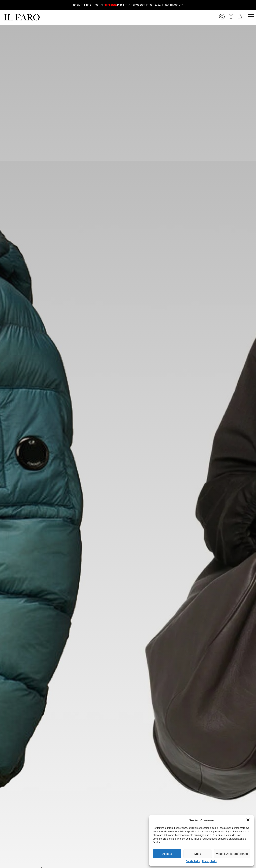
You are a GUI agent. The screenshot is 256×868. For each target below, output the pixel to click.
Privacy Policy (210, 861)
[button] (248, 820)
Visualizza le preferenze (232, 854)
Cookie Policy (193, 861)
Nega (198, 854)
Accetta (167, 854)
